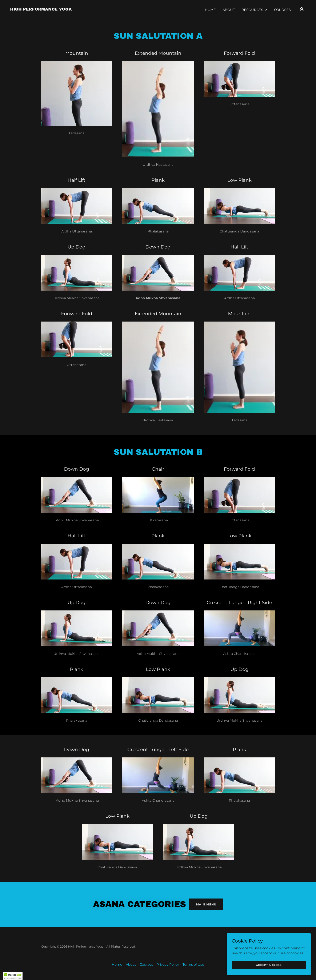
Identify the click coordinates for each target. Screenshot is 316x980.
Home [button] (117, 965)
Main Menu (206, 904)
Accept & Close (269, 965)
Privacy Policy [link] (168, 965)
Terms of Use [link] (193, 965)
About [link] (229, 10)
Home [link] (210, 10)
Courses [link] (282, 10)
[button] (254, 10)
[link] (41, 9)
